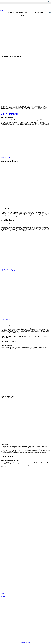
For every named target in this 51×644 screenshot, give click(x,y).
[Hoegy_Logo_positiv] (24, 67)
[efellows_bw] (4, 589)
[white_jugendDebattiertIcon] (4, 557)
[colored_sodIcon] (4, 574)
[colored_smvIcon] (4, 565)
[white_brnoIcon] (4, 524)
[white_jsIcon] (4, 550)
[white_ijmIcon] (4, 582)
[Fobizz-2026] (4, 533)
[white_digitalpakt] (3, 516)
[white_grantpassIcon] (4, 541)
